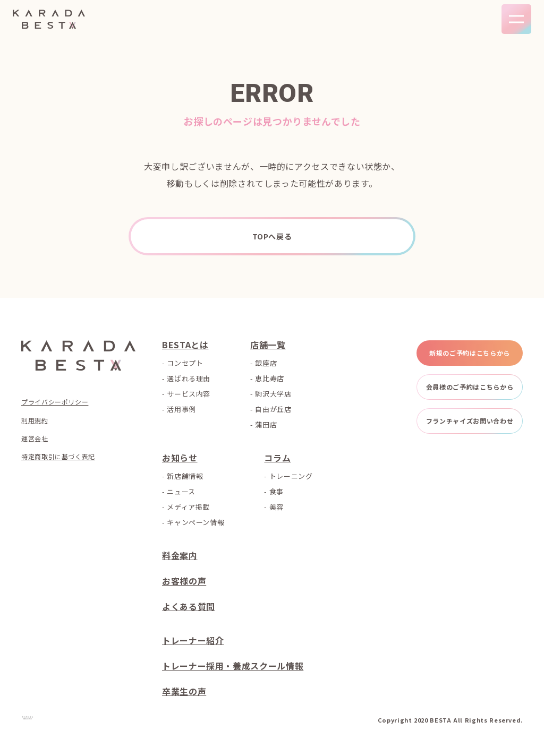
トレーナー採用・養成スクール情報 (233, 666)
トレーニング (291, 476)
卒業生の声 (184, 691)
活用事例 (181, 409)
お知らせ (180, 458)
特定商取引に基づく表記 (58, 457)
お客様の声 (184, 581)
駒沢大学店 (273, 394)
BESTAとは (185, 345)
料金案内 (180, 555)
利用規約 (35, 420)
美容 (277, 507)
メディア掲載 (188, 507)
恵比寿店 (270, 378)
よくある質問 (189, 606)
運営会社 (35, 439)
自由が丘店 (273, 409)
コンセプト (185, 363)
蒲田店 (266, 424)
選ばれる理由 (189, 378)
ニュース (181, 491)
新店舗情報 (185, 476)
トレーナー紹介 (193, 640)
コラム (277, 458)
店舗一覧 (268, 345)
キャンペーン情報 (195, 522)
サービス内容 (189, 394)
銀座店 (266, 363)
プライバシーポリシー (55, 402)
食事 (277, 491)
